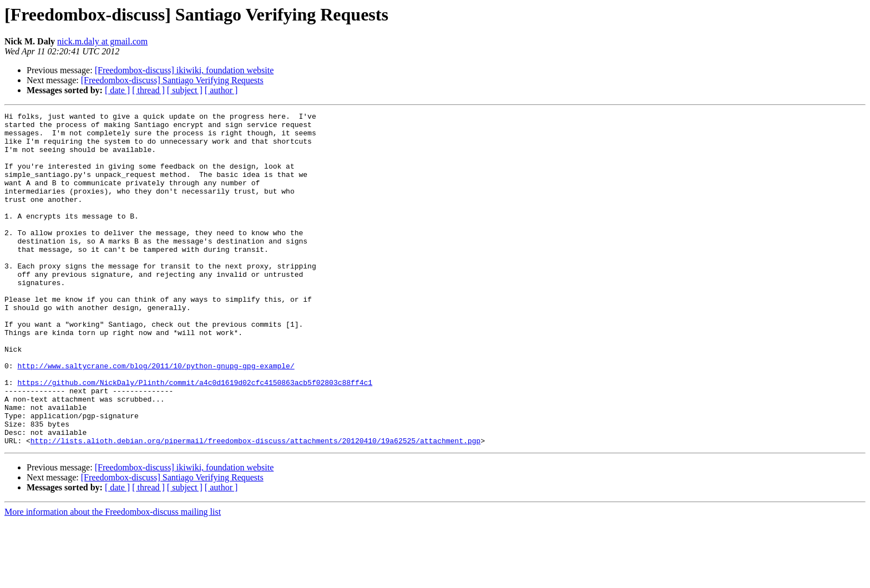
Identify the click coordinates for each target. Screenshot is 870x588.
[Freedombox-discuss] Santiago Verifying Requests (172, 80)
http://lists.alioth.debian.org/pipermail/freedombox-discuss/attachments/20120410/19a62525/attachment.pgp (256, 507)
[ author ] (221, 90)
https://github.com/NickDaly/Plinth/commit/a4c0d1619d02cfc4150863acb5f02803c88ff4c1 (195, 437)
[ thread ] (148, 90)
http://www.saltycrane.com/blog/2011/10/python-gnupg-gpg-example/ (156, 417)
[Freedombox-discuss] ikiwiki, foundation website (184, 70)
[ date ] (117, 90)
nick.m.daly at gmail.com (102, 41)
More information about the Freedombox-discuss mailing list (113, 578)
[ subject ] (185, 90)
